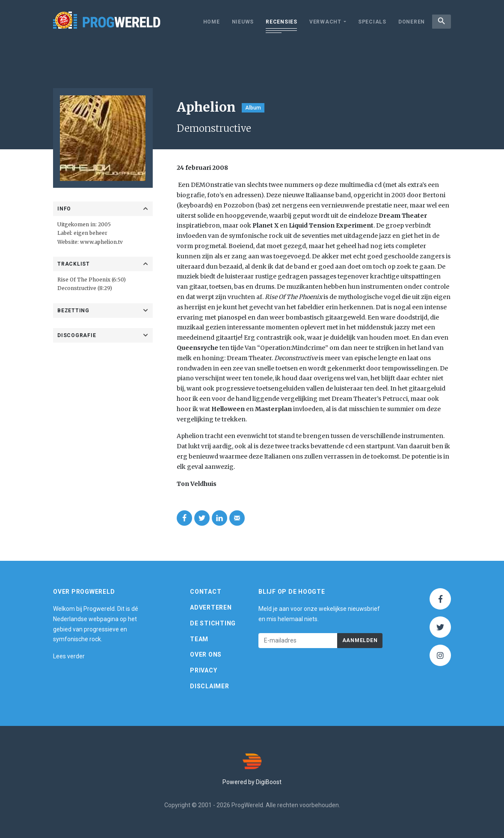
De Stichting (213, 623)
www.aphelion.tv (101, 242)
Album (253, 108)
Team (199, 639)
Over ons (206, 654)
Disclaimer (210, 686)
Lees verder (69, 656)
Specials (368, 22)
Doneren (408, 22)
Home (208, 22)
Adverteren (211, 607)
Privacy (203, 670)
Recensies (278, 22)
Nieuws (239, 22)
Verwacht (322, 22)
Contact (206, 592)
